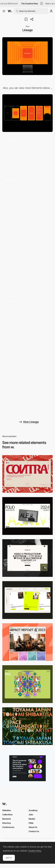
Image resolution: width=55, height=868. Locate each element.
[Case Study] (28, 357)
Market (32, 819)
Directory (7, 823)
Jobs (31, 814)
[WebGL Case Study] (28, 397)
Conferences (8, 827)
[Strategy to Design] (28, 316)
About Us (33, 827)
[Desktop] (28, 474)
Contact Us (34, 831)
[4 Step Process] (28, 235)
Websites (7, 810)
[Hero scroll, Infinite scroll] (28, 154)
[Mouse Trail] (28, 276)
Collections (7, 814)
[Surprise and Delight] (28, 194)
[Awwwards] (10, 11)
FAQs (31, 823)
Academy (33, 810)
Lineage (28, 30)
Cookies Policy (35, 851)
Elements (7, 819)
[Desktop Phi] (28, 684)
